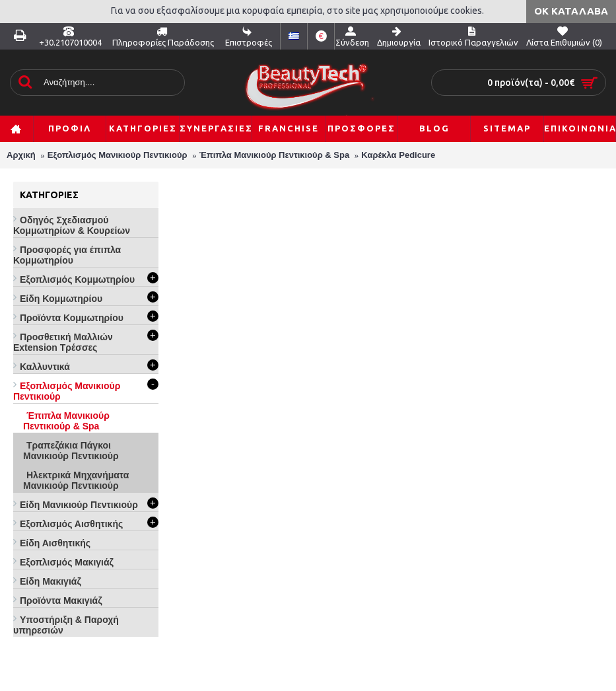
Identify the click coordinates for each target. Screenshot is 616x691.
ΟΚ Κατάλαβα (571, 11)
